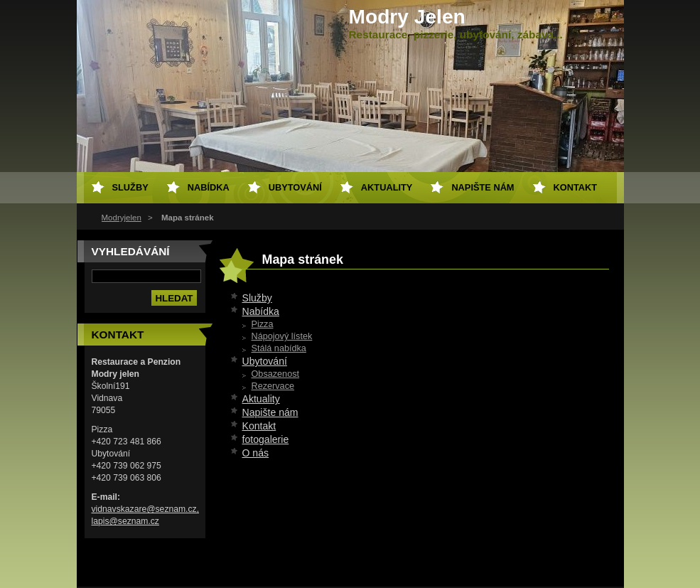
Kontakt (259, 426)
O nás (256, 453)
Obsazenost (276, 374)
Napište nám (270, 412)
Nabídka (261, 311)
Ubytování (265, 361)
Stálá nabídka (279, 348)
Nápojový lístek (282, 336)
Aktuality (261, 399)
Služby (257, 298)
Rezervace (273, 386)
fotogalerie (266, 439)
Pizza (263, 324)
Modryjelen (122, 218)
